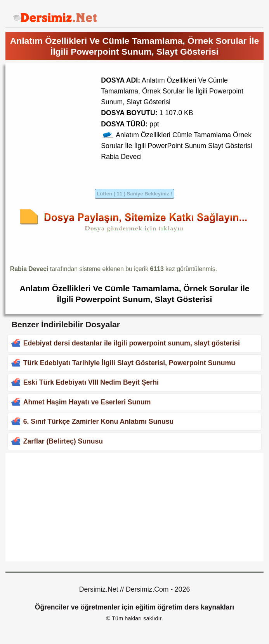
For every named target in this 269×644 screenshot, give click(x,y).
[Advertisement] (75, 122)
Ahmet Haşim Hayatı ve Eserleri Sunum (87, 402)
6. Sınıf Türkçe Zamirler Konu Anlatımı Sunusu (98, 421)
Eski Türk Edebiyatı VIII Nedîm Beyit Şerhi (91, 382)
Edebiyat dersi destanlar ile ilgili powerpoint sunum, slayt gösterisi (132, 343)
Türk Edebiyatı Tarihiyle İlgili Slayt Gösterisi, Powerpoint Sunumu (129, 363)
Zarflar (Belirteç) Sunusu (63, 441)
